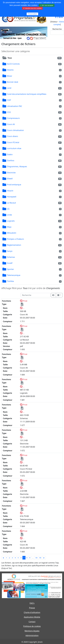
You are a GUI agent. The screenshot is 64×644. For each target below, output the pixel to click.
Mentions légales (32, 631)
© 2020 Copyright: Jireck (32, 642)
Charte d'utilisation (32, 612)
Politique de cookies (32, 626)
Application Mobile (32, 617)
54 (36, 558)
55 (40, 558)
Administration (32, 635)
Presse (32, 608)
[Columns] (59, 295)
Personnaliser (32, 14)
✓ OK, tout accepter (47, 5)
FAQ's (32, 603)
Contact (32, 622)
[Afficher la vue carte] (53, 295)
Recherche (57, 29)
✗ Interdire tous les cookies (32, 8)
